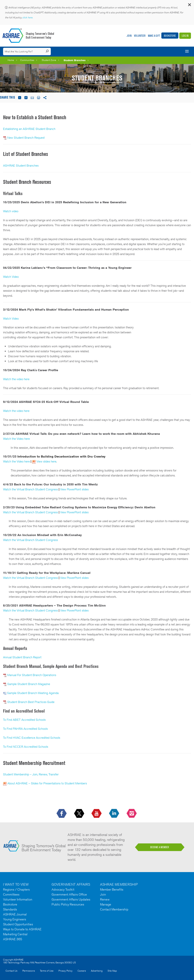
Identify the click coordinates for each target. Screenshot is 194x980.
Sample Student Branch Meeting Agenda (33, 693)
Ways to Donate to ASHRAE (22, 929)
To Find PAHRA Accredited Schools (25, 729)
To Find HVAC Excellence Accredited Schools (32, 738)
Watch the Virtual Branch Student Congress (30, 489)
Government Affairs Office (69, 894)
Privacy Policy (65, 971)
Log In (185, 36)
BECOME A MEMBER (160, 847)
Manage (106, 904)
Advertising (97, 971)
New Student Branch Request (26, 138)
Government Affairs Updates (71, 899)
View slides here (46, 461)
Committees (11, 894)
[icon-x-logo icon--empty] (80, 814)
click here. (28, 17)
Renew (105, 899)
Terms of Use (47, 971)
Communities (27, 60)
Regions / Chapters (16, 889)
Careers (82, 971)
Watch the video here (16, 379)
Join (129, 36)
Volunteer (140, 36)
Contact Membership (114, 909)
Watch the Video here (16, 439)
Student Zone (49, 60)
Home (11, 60)
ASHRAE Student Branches (21, 166)
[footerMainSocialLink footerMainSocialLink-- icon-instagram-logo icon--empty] (132, 814)
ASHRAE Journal (15, 914)
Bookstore (170, 36)
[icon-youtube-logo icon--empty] (97, 814)
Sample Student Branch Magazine (29, 684)
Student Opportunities (18, 924)
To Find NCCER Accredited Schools (26, 747)
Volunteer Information (18, 899)
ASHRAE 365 (13, 939)
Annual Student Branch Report (22, 657)
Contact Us (11, 971)
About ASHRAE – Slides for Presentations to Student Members (47, 783)
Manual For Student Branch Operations (32, 675)
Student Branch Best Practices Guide (31, 702)
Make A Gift (154, 36)
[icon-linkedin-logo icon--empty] (114, 814)
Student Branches (75, 60)
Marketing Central (15, 934)
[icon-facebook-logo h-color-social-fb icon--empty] (62, 814)
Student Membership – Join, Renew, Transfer (31, 774)
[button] (189, 6)
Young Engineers (15, 919)
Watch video (11, 211)
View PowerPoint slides (74, 489)
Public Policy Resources (68, 904)
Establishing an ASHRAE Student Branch (29, 129)
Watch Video (11, 277)
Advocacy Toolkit (63, 889)
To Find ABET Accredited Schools (24, 720)
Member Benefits (112, 889)
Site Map (112, 971)
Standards (10, 909)
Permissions (29, 971)
